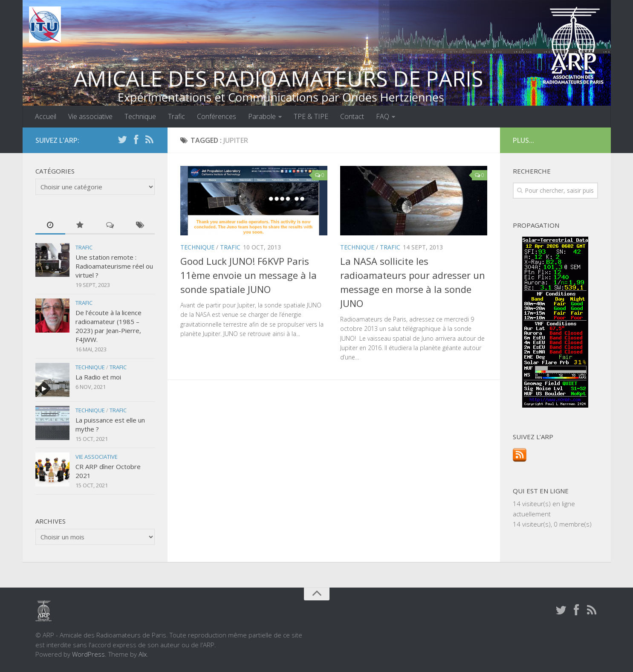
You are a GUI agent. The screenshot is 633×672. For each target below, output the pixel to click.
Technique (140, 116)
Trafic (176, 116)
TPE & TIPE (311, 116)
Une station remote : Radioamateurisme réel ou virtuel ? (114, 266)
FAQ (383, 116)
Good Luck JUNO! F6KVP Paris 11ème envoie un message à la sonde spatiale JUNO (249, 275)
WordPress (88, 654)
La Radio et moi (98, 377)
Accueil (46, 116)
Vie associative (90, 116)
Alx (143, 654)
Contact (352, 116)
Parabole (262, 116)
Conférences (217, 116)
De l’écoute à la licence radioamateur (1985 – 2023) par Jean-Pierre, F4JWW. (108, 326)
